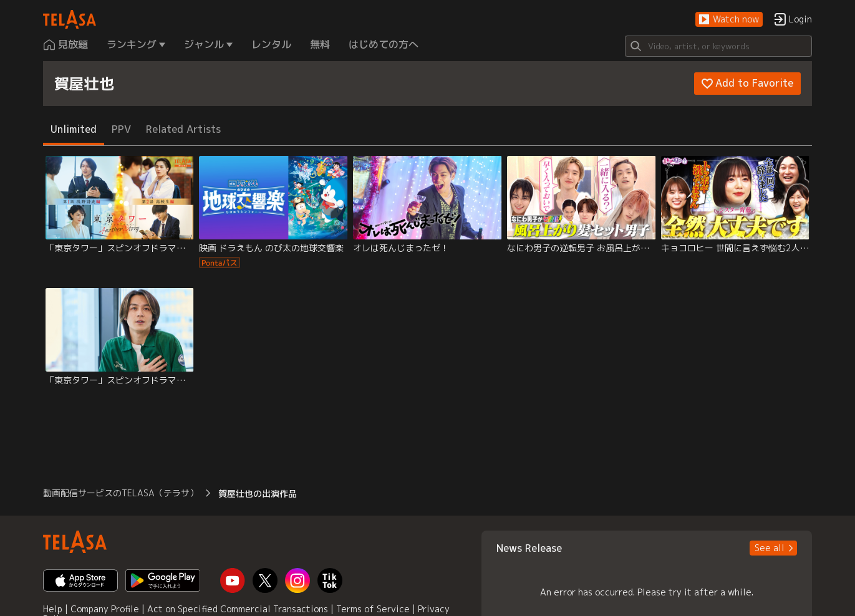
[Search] (718, 46)
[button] (729, 20)
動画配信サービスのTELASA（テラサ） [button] (121, 493)
